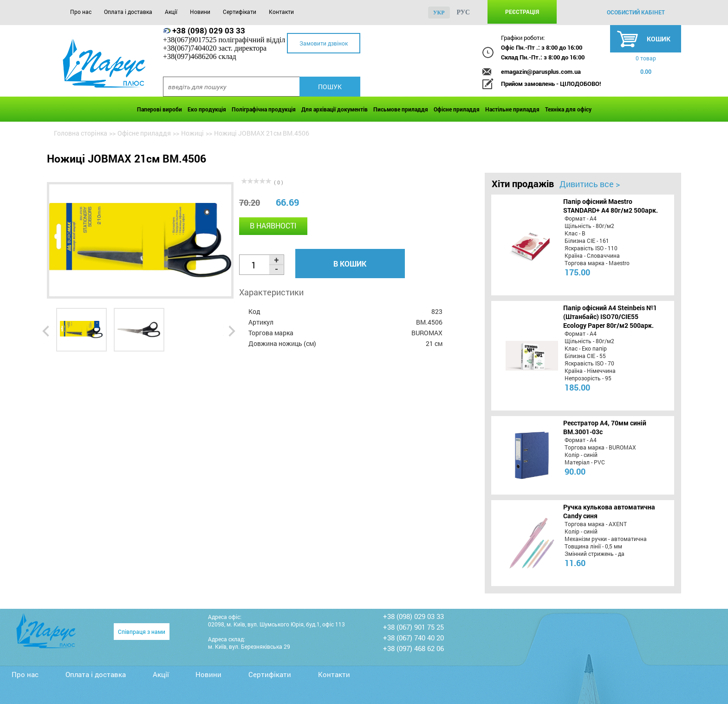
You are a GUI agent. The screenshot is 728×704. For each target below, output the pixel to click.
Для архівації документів (335, 109)
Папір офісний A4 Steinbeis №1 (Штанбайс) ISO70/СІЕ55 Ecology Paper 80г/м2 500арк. (610, 316)
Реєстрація (522, 12)
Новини (200, 12)
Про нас (81, 12)
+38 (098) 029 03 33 (209, 30)
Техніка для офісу (568, 109)
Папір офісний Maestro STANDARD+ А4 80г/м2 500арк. (611, 206)
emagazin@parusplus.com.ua (541, 72)
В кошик (350, 264)
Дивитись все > (590, 184)
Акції (171, 12)
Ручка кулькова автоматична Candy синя (609, 511)
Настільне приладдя (512, 109)
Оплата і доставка (128, 12)
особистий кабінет (636, 12)
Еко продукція (207, 109)
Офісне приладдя (457, 109)
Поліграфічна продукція (264, 109)
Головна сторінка (81, 133)
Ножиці (192, 133)
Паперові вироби (159, 109)
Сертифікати (240, 12)
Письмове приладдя (401, 109)
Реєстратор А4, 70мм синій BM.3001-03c (605, 427)
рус (464, 12)
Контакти (281, 12)
